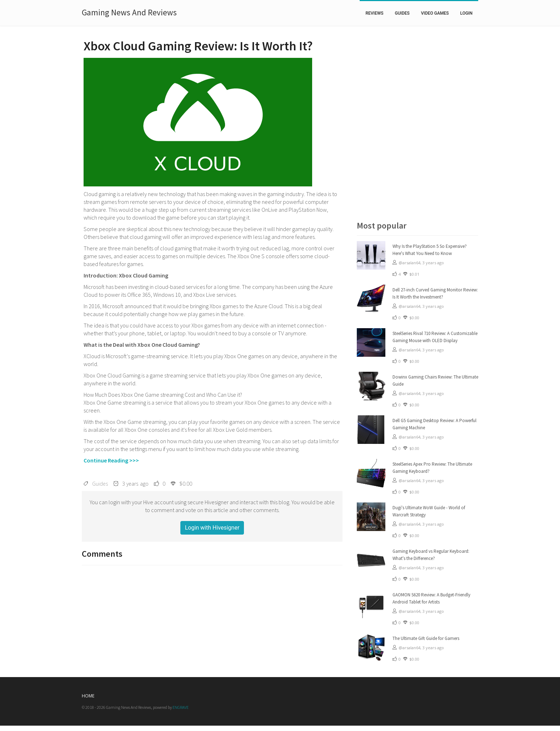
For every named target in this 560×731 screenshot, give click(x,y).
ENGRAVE (181, 707)
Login (466, 13)
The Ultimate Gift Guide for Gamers (426, 638)
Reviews (374, 13)
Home (88, 696)
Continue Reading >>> (111, 460)
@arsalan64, (411, 263)
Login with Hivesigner (212, 528)
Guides (402, 13)
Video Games (435, 13)
